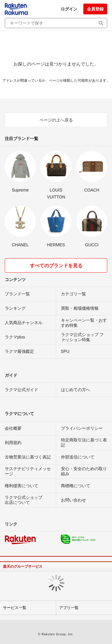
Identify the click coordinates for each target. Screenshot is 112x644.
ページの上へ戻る (56, 120)
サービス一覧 (15, 608)
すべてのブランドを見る (56, 266)
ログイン (69, 9)
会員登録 (95, 9)
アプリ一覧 (69, 608)
